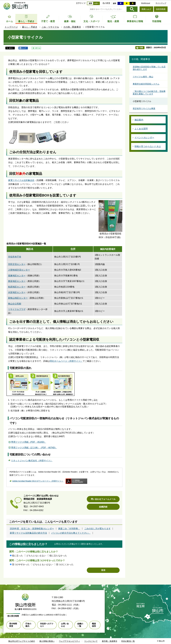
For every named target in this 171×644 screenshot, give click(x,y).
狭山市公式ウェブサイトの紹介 (22, 641)
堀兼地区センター (17, 276)
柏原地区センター (17, 287)
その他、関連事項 (72, 27)
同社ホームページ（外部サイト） (66, 361)
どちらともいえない (36, 556)
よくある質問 (141, 129)
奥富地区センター (17, 281)
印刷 (141, 48)
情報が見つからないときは (148, 146)
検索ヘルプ (146, 9)
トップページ (11, 27)
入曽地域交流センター (19, 270)
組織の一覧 (80, 625)
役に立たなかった (58, 556)
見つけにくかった (65, 564)
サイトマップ (161, 3)
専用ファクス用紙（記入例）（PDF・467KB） (34, 448)
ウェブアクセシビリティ (69, 641)
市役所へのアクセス (47, 625)
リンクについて (91, 641)
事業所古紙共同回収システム (146, 84)
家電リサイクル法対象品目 (21, 180)
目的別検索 (161, 9)
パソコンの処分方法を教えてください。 (71, 533)
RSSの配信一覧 (128, 641)
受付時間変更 (13, 625)
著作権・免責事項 (109, 641)
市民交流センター (17, 264)
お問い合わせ (65, 625)
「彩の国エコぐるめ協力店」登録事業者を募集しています (149, 93)
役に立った (17, 556)
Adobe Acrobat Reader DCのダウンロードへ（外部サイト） (38, 481)
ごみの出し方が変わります (97, 529)
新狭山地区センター (18, 298)
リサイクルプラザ (17, 309)
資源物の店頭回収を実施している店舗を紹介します (149, 68)
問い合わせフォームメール (103, 499)
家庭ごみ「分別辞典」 (69, 529)
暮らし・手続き (30, 27)
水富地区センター (17, 292)
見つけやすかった (21, 564)
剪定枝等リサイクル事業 (144, 108)
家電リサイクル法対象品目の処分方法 (28, 533)
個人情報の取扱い (47, 641)
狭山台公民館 (15, 304)
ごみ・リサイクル (50, 27)
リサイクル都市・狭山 (143, 77)
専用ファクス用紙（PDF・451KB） (29, 442)
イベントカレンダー (144, 138)
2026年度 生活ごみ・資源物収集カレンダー (32, 529)
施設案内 (139, 120)
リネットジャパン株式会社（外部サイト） (32, 460)
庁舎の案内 (28, 625)
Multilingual (146, 3)
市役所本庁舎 (15, 257)
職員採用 (94, 625)
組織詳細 (103, 507)
